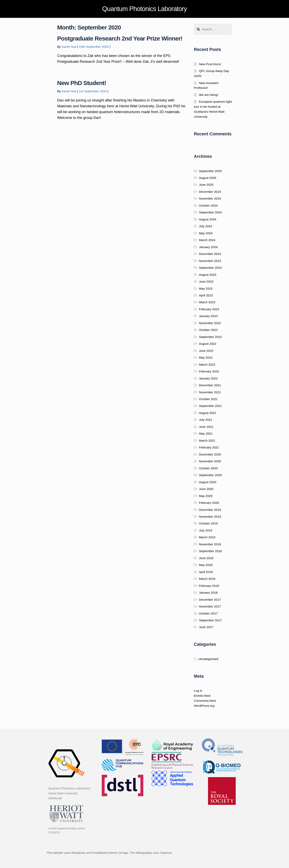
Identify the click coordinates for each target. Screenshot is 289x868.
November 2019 (210, 517)
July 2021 (206, 420)
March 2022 (207, 365)
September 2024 (210, 212)
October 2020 (208, 468)
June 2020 (206, 489)
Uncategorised (208, 659)
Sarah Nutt (69, 47)
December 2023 (210, 254)
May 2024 (206, 233)
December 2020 (210, 454)
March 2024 (207, 240)
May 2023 (206, 288)
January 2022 (208, 378)
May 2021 (206, 433)
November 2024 (210, 198)
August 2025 (208, 178)
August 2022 (208, 344)
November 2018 (210, 544)
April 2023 (206, 295)
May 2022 (206, 357)
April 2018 (206, 572)
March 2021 (207, 441)
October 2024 (208, 205)
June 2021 (206, 427)
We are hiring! (209, 95)
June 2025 (206, 185)
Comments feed (205, 701)
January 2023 (208, 316)
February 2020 (209, 503)
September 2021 (210, 406)
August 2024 (208, 219)
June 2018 (206, 558)
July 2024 (206, 226)
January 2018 (208, 593)
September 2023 (210, 268)
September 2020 (210, 475)
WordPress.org (204, 706)
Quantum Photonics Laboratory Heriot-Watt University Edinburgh (69, 793)
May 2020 (206, 496)
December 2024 (210, 192)
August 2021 (208, 413)
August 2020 (208, 482)
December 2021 (210, 385)
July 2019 (206, 530)
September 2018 (210, 551)
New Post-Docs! (210, 64)
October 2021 (208, 399)
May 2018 (206, 565)
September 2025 (210, 171)
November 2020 (210, 461)
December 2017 (210, 600)
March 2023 (207, 302)
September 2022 (210, 337)
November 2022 (210, 323)
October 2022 (208, 330)
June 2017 (206, 627)
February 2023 (209, 309)
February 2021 (209, 447)
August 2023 (208, 275)
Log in (198, 691)
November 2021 (210, 392)
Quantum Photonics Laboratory (144, 9)
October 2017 (208, 613)
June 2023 (206, 281)
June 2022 (206, 351)
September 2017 (210, 620)
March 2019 (207, 537)
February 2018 (209, 586)
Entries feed (202, 696)
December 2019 (210, 510)
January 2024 (208, 247)
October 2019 (208, 523)
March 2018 (207, 579)
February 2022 (209, 371)
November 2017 (210, 606)
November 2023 (210, 261)
